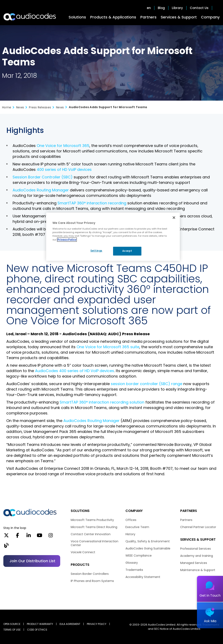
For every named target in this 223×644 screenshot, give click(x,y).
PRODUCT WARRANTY (40, 624)
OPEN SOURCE (12, 624)
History (130, 534)
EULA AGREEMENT (70, 624)
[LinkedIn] (29, 537)
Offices (131, 520)
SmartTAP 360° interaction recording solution (102, 402)
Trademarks (134, 570)
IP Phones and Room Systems (92, 581)
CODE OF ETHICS (37, 630)
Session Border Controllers (90, 574)
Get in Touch (210, 595)
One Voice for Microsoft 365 (63, 146)
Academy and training (197, 556)
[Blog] (6, 547)
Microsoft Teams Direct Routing (94, 527)
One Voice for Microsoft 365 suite (108, 347)
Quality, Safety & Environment (148, 541)
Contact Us (199, 8)
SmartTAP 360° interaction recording (92, 203)
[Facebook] (18, 537)
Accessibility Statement (143, 577)
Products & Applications (113, 17)
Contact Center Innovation (91, 534)
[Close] (174, 218)
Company (210, 17)
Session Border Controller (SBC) (43, 177)
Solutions (77, 17)
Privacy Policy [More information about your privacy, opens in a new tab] (67, 240)
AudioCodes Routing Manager (41, 190)
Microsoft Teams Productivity (92, 520)
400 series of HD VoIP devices (64, 169)
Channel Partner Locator (198, 527)
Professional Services (196, 549)
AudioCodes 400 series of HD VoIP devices (75, 371)
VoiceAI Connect (83, 552)
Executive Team (137, 527)
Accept (127, 251)
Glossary (132, 563)
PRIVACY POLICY (97, 624)
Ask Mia (210, 621)
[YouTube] (40, 537)
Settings (96, 251)
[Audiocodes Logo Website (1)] (30, 17)
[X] (6, 537)
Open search (218, 8)
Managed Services (194, 563)
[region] (113, 237)
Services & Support (179, 17)
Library (177, 8)
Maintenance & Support (198, 570)
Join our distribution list (32, 561)
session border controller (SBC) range (147, 384)
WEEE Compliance (139, 556)
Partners (148, 17)
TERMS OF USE (12, 630)
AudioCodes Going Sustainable (148, 548)
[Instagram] (51, 537)
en (149, 8)
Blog (161, 8)
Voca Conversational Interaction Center (95, 543)
